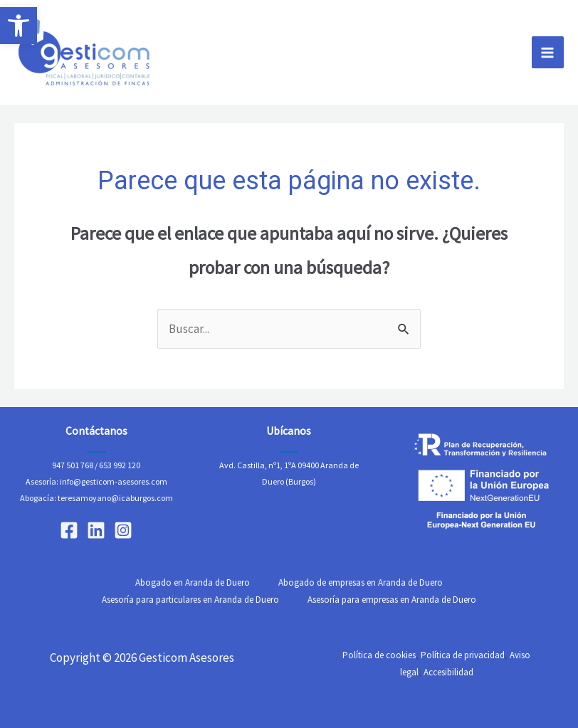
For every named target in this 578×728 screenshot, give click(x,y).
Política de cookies (379, 655)
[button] (19, 26)
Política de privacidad (463, 655)
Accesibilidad (448, 672)
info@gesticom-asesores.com (114, 481)
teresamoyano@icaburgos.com (115, 498)
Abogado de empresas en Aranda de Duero (361, 582)
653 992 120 (120, 465)
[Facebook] (69, 530)
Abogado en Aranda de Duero (193, 582)
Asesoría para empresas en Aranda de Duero (392, 600)
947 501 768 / (75, 465)
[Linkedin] (96, 530)
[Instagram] (123, 530)
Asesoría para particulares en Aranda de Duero (190, 600)
